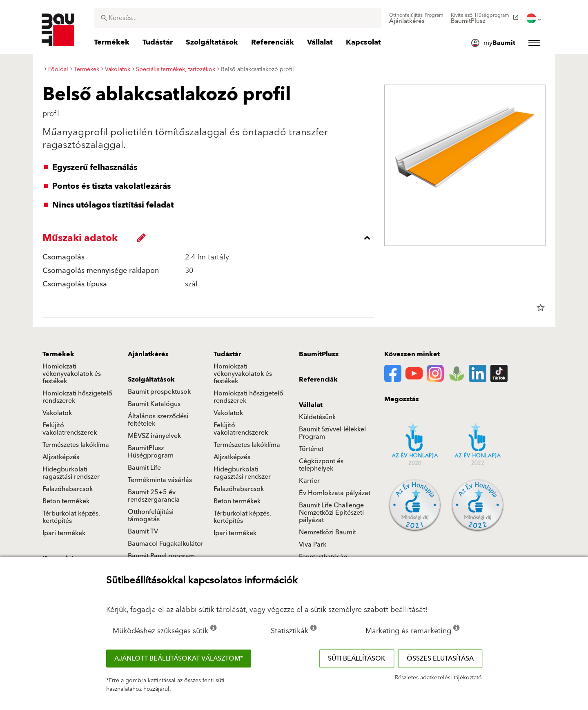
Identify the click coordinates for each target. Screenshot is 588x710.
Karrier (309, 481)
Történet (311, 449)
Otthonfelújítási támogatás (151, 516)
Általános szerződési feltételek (158, 420)
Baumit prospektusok (159, 392)
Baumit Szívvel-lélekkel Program (332, 433)
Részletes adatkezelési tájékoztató (438, 678)
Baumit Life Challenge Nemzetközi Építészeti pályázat (331, 513)
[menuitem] (416, 18)
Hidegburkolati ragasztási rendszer (71, 473)
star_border (541, 308)
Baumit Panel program (161, 556)
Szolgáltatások (151, 380)
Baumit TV (143, 531)
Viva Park (313, 545)
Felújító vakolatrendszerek (70, 429)
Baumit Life (144, 468)
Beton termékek (66, 501)
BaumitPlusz (319, 354)
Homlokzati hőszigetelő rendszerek (77, 397)
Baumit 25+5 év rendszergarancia (154, 496)
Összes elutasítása (440, 659)
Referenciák (318, 380)
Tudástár (227, 354)
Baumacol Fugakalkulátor (166, 544)
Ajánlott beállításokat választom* (179, 659)
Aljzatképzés (61, 457)
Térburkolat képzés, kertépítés (71, 517)
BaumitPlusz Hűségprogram (151, 452)
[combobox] (238, 18)
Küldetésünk (317, 417)
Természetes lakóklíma (76, 445)
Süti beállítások (357, 659)
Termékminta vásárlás (160, 480)
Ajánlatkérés (148, 354)
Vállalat (311, 405)
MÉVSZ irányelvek (154, 436)
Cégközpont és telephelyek (321, 465)
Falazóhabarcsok (68, 489)
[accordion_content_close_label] (210, 238)
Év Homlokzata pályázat (335, 493)
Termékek (58, 354)
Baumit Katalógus (154, 404)
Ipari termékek (64, 533)
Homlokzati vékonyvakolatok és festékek (72, 374)
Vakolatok (57, 413)
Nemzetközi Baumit (327, 532)
